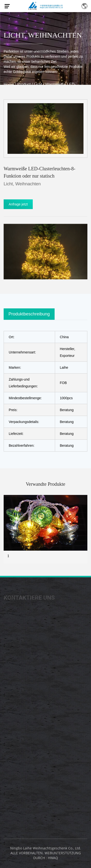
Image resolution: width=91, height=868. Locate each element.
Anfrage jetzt (18, 204)
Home (9, 84)
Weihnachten (55, 35)
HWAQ (53, 859)
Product (24, 84)
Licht (14, 35)
